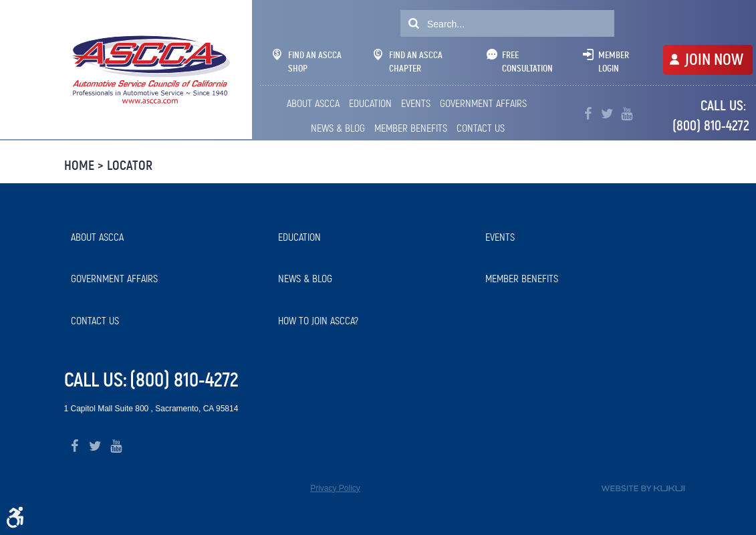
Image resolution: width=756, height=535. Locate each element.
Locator (130, 166)
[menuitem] (314, 104)
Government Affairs (483, 103)
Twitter (607, 114)
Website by (643, 489)
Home (79, 166)
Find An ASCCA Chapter (408, 62)
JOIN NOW (714, 60)
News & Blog (338, 128)
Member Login (614, 62)
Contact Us (481, 128)
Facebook (588, 114)
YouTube (627, 114)
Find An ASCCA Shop (307, 62)
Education (370, 103)
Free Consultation (527, 62)
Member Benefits (411, 128)
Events (416, 103)
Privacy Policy (335, 488)
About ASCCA (313, 103)
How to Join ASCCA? (318, 321)
